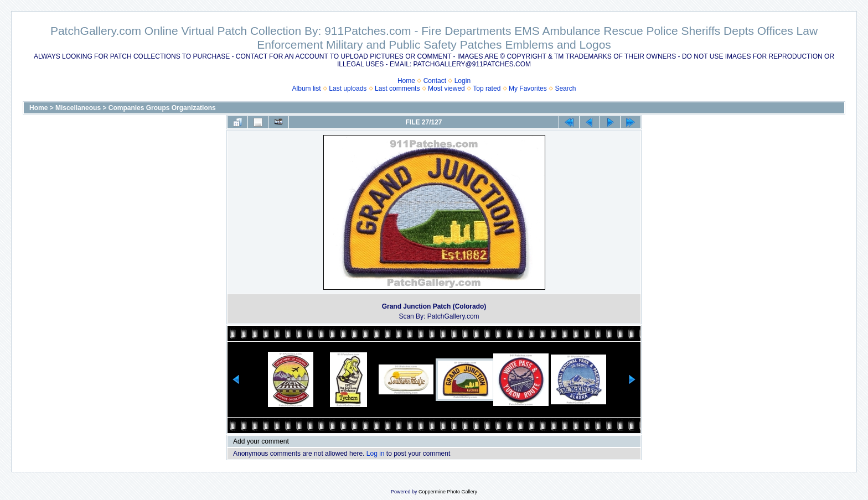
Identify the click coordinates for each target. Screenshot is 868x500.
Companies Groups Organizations (162, 108)
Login (463, 81)
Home (406, 81)
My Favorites (528, 88)
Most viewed (446, 88)
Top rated (487, 88)
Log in (376, 454)
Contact (435, 81)
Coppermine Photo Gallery (448, 492)
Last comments (397, 88)
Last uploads (348, 88)
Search (565, 88)
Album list (307, 88)
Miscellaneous (78, 108)
